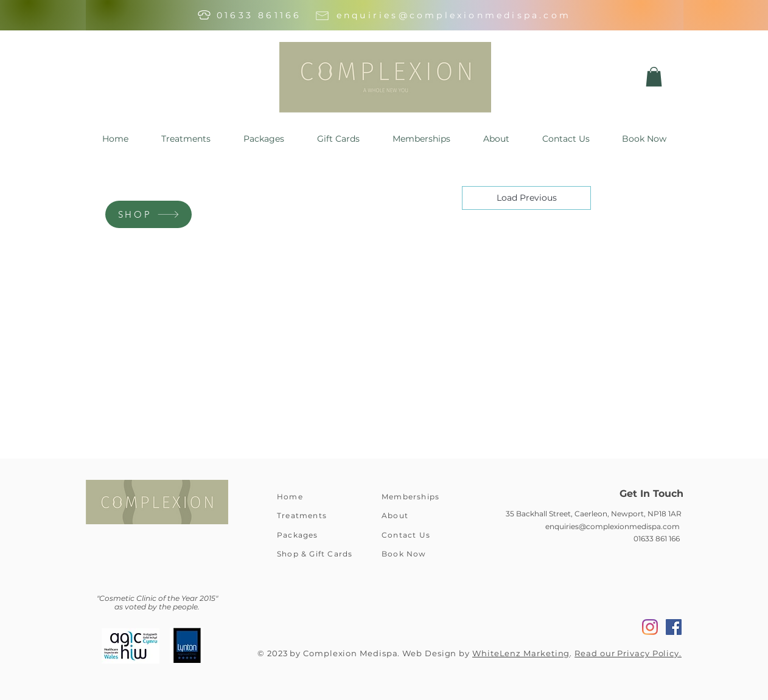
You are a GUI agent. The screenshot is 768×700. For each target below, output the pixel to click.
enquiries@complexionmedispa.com (454, 15)
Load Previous (527, 198)
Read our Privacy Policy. (628, 653)
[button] (654, 77)
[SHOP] (148, 214)
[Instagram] (650, 627)
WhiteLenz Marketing (521, 653)
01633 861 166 (657, 539)
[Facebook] (674, 627)
